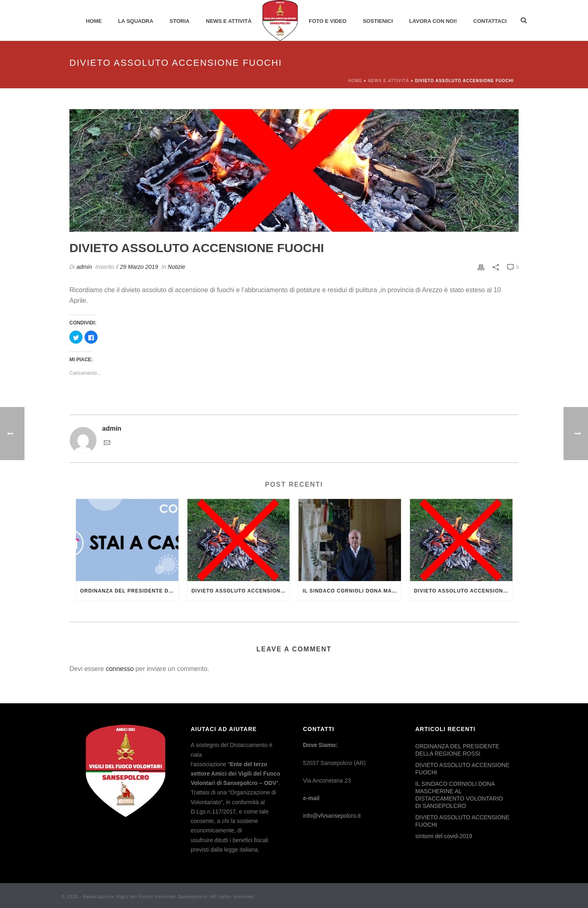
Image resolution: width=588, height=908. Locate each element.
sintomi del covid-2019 (444, 836)
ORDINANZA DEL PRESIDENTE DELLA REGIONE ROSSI (129, 591)
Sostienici (378, 21)
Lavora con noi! (433, 21)
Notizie (177, 267)
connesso (120, 669)
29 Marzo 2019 (139, 267)
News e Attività (229, 21)
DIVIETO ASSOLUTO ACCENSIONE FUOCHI (241, 591)
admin (84, 267)
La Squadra (136, 21)
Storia (179, 21)
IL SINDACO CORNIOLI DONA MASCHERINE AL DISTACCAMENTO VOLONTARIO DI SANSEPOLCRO (352, 591)
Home (94, 21)
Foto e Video (327, 21)
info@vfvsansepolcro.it (332, 816)
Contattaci (490, 21)
